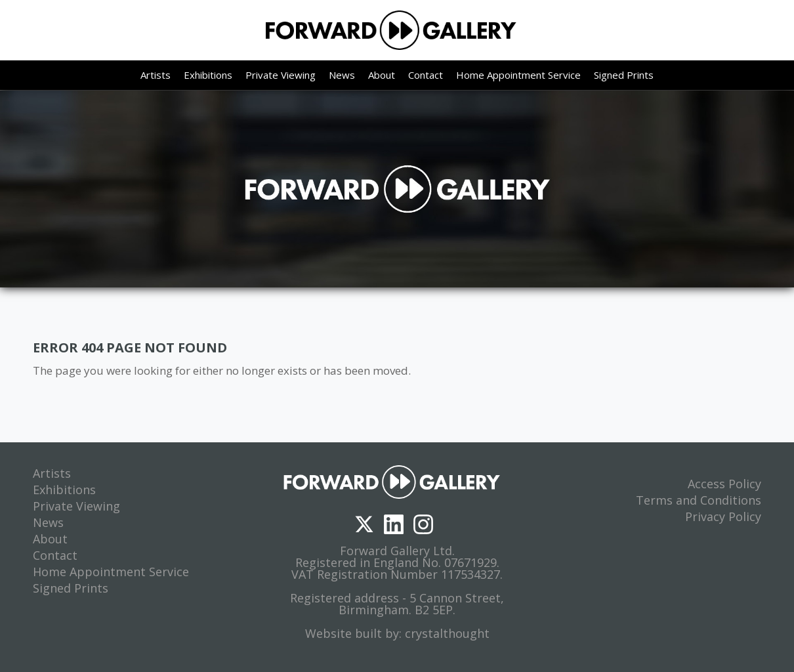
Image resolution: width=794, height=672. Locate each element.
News (342, 75)
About (382, 75)
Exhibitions (208, 75)
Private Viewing (281, 75)
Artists (156, 75)
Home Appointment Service (518, 75)
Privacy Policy (723, 516)
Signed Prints (624, 75)
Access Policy (724, 484)
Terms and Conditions (699, 500)
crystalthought (447, 633)
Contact (426, 75)
